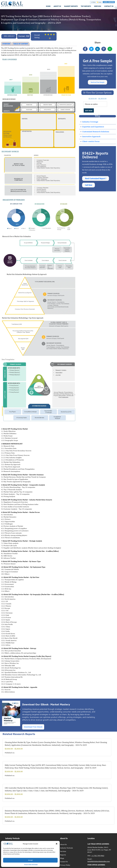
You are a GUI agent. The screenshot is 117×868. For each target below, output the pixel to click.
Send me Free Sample (98, 83)
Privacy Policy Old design (31, 864)
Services (63, 851)
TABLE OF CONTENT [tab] (21, 44)
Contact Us (64, 862)
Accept (30, 860)
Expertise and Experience (93, 127)
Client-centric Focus (91, 142)
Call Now (89, 187)
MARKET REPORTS (71, 6)
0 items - (96, 2)
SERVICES (98, 6)
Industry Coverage (90, 122)
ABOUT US (57, 6)
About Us (63, 844)
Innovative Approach (91, 137)
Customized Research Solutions (96, 132)
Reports (63, 855)
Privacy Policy (65, 865)
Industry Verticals (66, 848)
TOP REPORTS (86, 6)
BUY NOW (89, 111)
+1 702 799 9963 (98, 856)
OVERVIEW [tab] (6, 44)
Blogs (62, 858)
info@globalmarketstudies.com (99, 861)
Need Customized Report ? (96, 179)
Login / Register (109, 2)
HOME (48, 6)
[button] (57, 844)
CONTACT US (109, 6)
